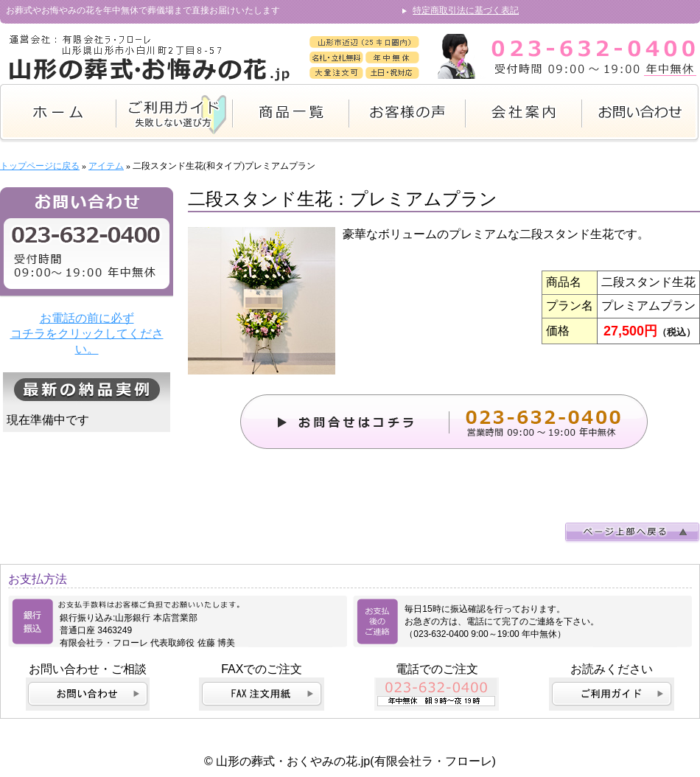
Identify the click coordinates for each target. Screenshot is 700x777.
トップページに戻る (40, 166)
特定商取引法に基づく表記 (466, 10)
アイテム (106, 166)
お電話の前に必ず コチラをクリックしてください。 (87, 334)
